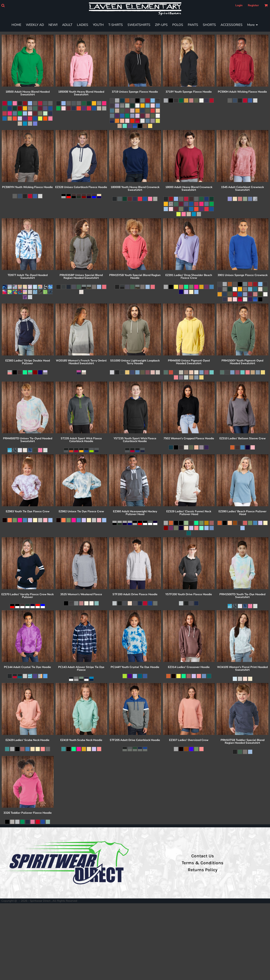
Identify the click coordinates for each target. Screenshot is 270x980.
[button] (3, 5)
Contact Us (203, 856)
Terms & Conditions (203, 863)
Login (239, 5)
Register (253, 5)
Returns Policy (203, 870)
